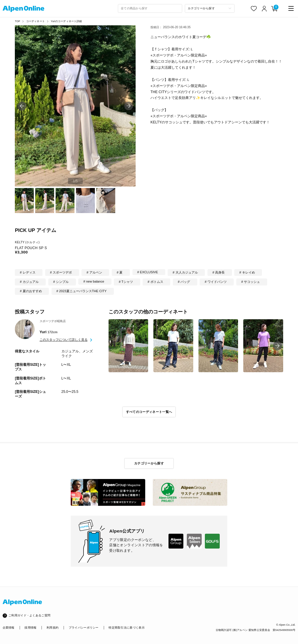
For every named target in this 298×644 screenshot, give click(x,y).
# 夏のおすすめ (31, 291)
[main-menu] (291, 9)
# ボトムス (155, 282)
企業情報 (9, 628)
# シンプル (61, 282)
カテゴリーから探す (149, 463)
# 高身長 (219, 272)
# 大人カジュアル (185, 272)
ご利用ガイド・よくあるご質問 (29, 615)
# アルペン (94, 272)
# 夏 (120, 272)
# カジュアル (29, 282)
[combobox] (150, 8)
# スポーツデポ (61, 272)
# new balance (94, 281)
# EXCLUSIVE (148, 272)
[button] (129, 106)
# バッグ (184, 282)
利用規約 (53, 628)
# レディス (28, 272)
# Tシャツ (126, 282)
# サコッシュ (251, 282)
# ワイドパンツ (216, 282)
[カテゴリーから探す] (210, 8)
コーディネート (36, 21)
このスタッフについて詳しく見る (64, 340)
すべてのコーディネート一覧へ (149, 412)
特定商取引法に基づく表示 (127, 628)
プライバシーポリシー (84, 628)
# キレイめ (247, 272)
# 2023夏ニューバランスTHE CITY (81, 291)
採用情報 (30, 628)
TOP (17, 21)
